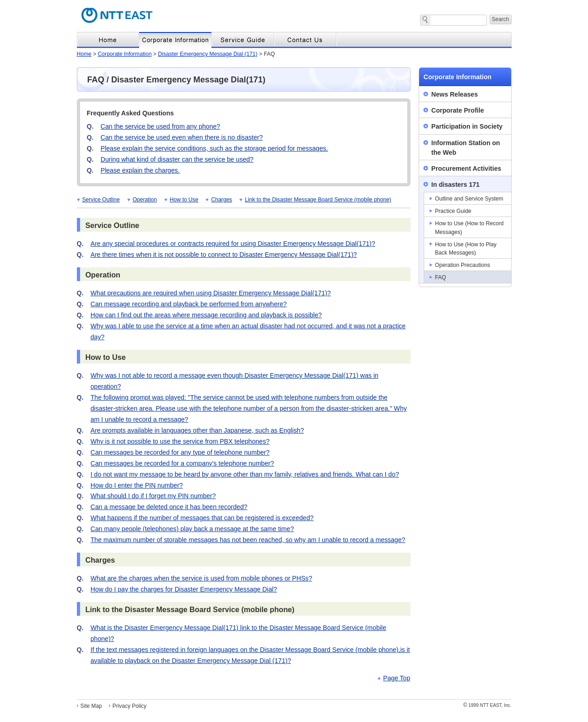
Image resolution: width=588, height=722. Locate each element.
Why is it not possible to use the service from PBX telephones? (180, 441)
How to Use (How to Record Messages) (469, 228)
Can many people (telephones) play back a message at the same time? (192, 529)
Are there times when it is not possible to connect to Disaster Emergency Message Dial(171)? (224, 255)
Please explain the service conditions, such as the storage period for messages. (214, 148)
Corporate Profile (458, 110)
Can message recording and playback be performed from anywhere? (189, 304)
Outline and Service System (469, 199)
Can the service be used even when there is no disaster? (182, 137)
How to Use (184, 200)
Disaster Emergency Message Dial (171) (208, 54)
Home (84, 54)
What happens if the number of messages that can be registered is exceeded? (202, 518)
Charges (221, 200)
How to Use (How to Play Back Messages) (466, 249)
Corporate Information (125, 54)
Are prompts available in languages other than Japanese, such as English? (197, 430)
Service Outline (101, 200)
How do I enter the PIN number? (137, 485)
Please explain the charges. (140, 170)
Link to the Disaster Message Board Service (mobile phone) (318, 200)
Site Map (91, 706)
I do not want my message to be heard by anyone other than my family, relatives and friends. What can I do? (245, 474)
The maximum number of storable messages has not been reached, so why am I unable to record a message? (248, 540)
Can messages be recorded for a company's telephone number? (182, 463)
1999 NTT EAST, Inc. (487, 705)
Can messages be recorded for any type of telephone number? (180, 452)
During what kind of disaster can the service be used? (177, 159)
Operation (145, 200)
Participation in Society (467, 126)
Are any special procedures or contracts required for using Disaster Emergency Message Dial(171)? (233, 244)
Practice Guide (453, 211)
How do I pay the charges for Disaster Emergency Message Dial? (184, 589)
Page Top (396, 678)
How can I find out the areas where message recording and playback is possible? (206, 315)
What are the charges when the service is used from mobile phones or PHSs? (201, 578)
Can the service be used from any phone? (160, 126)
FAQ (441, 277)
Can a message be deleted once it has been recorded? (169, 507)
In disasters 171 (456, 185)
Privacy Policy (129, 706)
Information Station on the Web (466, 148)
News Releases (455, 94)
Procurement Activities (467, 168)
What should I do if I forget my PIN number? (153, 496)
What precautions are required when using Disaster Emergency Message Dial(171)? (211, 293)
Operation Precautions (463, 265)
